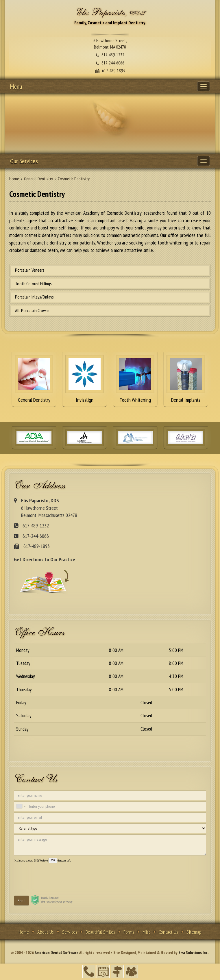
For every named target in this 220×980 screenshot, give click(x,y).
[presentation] (46, 875)
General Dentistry (34, 379)
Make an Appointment (103, 971)
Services (70, 932)
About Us (46, 932)
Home (24, 932)
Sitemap (194, 932)
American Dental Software (57, 953)
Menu (16, 86)
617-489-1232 (89, 971)
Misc (146, 932)
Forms (129, 932)
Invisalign (85, 379)
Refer (131, 971)
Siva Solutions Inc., (194, 953)
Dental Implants (186, 379)
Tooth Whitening (135, 379)
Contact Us (168, 932)
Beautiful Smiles (100, 932)
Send (22, 901)
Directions (117, 971)
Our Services (24, 161)
